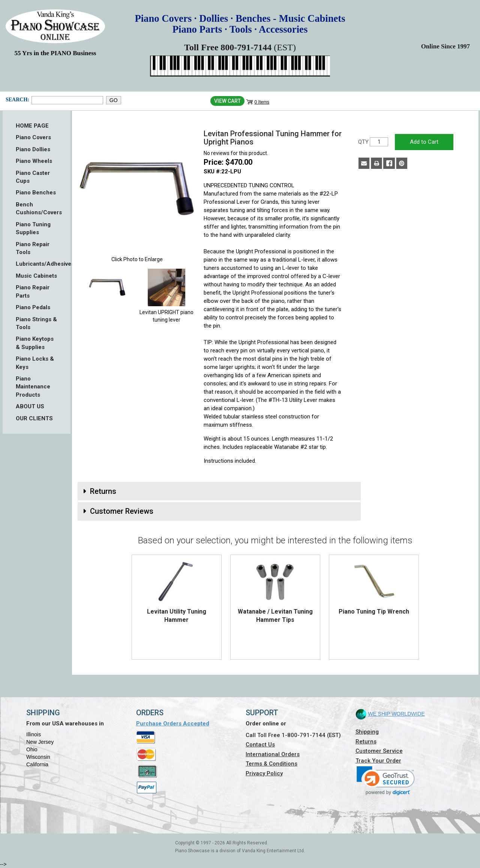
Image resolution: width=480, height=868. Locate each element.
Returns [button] (103, 491)
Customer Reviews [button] (122, 511)
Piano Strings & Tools (36, 323)
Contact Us (260, 745)
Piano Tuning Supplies (33, 228)
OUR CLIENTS (34, 418)
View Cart (227, 101)
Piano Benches (36, 193)
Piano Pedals (33, 307)
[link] (386, 781)
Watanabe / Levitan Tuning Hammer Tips (275, 616)
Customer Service (379, 751)
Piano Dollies (33, 149)
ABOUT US (30, 406)
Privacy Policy (264, 773)
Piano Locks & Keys (35, 363)
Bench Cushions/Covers (37, 208)
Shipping (367, 732)
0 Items (262, 102)
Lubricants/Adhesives (37, 264)
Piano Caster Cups (33, 177)
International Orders (273, 754)
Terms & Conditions (271, 764)
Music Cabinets (36, 276)
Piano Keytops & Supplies (35, 343)
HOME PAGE (32, 126)
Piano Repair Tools (33, 248)
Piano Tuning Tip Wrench (374, 612)
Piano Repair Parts (33, 291)
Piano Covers (33, 137)
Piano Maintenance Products (33, 387)
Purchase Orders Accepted (173, 724)
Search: (17, 100)
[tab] (219, 491)
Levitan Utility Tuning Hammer (177, 616)
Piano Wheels (34, 161)
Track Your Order (378, 761)
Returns (366, 742)
